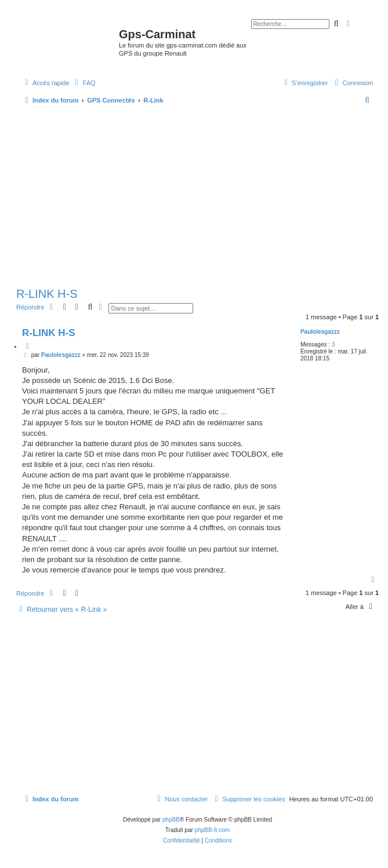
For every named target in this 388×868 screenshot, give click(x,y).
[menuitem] (84, 83)
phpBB (171, 820)
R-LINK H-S (47, 294)
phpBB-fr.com (213, 830)
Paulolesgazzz (320, 332)
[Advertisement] (197, 197)
